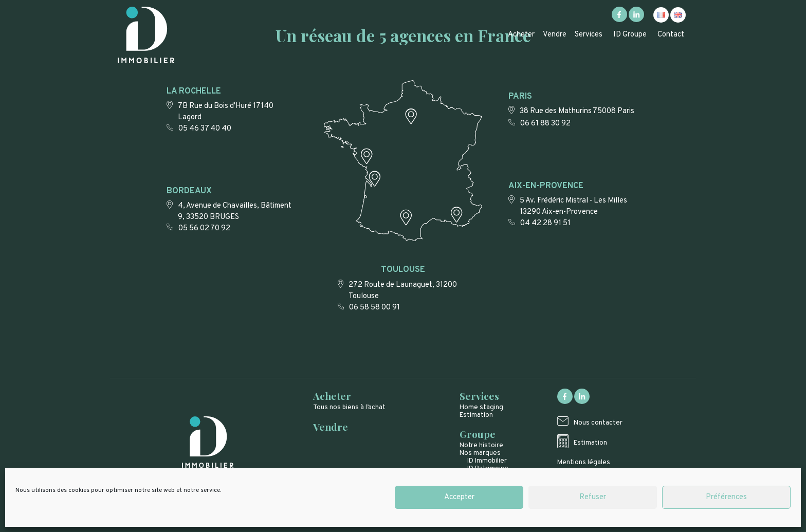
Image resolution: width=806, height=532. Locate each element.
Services (589, 35)
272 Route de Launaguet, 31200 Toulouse (403, 291)
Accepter (459, 497)
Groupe (478, 434)
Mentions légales (584, 462)
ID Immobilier (487, 461)
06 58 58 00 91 (374, 308)
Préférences (726, 497)
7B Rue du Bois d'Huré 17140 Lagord (226, 112)
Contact (671, 35)
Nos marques (480, 453)
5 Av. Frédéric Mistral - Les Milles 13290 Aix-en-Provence (573, 206)
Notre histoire (481, 445)
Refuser (593, 497)
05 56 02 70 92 (204, 228)
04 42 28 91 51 (545, 223)
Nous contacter (598, 423)
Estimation (476, 415)
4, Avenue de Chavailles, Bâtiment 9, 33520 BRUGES (235, 212)
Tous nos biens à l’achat (349, 407)
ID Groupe (630, 35)
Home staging (481, 407)
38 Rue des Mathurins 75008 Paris (577, 111)
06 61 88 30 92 (545, 124)
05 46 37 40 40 (205, 129)
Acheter (521, 35)
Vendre (555, 35)
